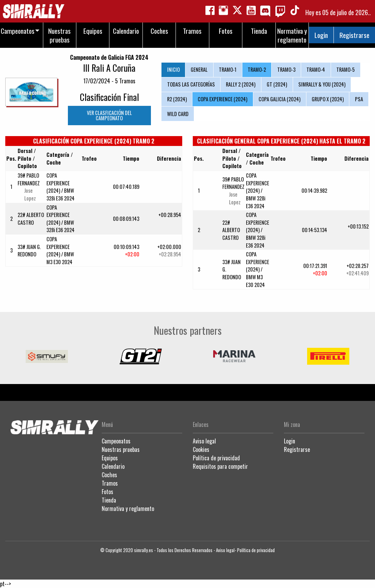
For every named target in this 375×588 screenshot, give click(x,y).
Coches (109, 475)
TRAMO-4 (316, 69)
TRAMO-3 (286, 69)
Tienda (109, 500)
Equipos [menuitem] (93, 31)
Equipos (110, 458)
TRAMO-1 (228, 69)
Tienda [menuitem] (259, 31)
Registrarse (354, 35)
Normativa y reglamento (128, 509)
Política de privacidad (216, 458)
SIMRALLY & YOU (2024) (322, 84)
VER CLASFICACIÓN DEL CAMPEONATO (109, 115)
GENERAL (199, 69)
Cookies (201, 449)
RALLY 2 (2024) (241, 84)
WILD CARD (178, 114)
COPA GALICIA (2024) (279, 99)
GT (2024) (277, 84)
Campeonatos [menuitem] (18, 31)
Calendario (113, 466)
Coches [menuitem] (159, 31)
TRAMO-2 (257, 69)
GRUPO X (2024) (328, 99)
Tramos (110, 483)
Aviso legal (204, 441)
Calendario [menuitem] (126, 31)
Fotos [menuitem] (226, 31)
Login (321, 35)
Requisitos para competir (220, 466)
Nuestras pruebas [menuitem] (59, 35)
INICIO (173, 69)
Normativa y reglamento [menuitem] (292, 35)
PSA (359, 99)
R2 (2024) (177, 99)
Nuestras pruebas (121, 449)
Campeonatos (116, 441)
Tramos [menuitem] (192, 31)
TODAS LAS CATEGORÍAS (191, 84)
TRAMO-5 (345, 69)
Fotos (107, 492)
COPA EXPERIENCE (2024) (223, 99)
